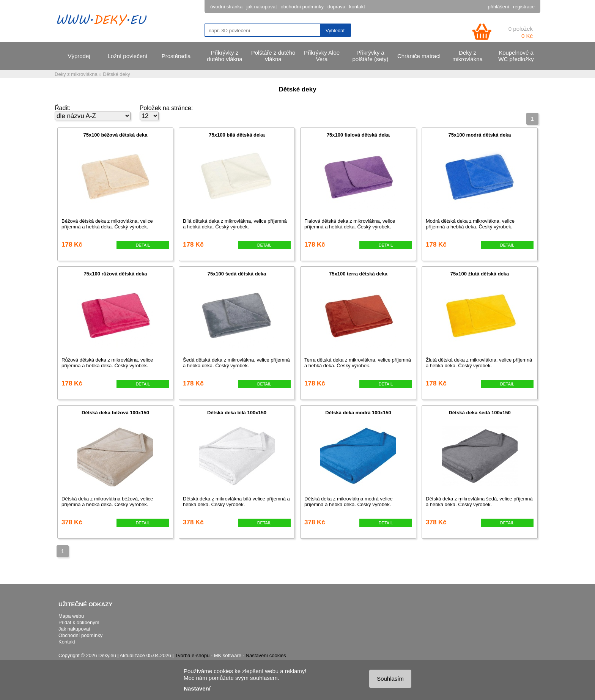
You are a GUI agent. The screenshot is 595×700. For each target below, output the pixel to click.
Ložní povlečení (127, 56)
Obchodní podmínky (80, 635)
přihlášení (499, 7)
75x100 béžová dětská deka (115, 135)
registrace (524, 7)
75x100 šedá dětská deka (237, 274)
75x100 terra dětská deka (358, 274)
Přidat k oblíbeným (79, 622)
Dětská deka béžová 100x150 (115, 413)
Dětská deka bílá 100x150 (237, 413)
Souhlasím (390, 679)
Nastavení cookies (266, 655)
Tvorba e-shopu (192, 655)
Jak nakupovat (74, 629)
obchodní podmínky (302, 7)
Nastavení (197, 688)
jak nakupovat (261, 7)
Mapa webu (71, 616)
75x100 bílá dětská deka (237, 135)
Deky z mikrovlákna (467, 56)
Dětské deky (116, 74)
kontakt (357, 7)
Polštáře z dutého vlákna (273, 56)
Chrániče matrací (419, 56)
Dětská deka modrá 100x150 (358, 413)
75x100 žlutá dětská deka (480, 274)
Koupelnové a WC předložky (516, 56)
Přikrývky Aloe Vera (322, 56)
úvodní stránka (226, 7)
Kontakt (67, 642)
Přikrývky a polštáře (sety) (370, 56)
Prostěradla (176, 56)
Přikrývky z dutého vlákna (224, 56)
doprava (336, 7)
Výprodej (79, 56)
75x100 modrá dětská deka (480, 135)
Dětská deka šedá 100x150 (479, 413)
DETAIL (143, 245)
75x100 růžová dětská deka (116, 274)
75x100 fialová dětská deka (358, 135)
